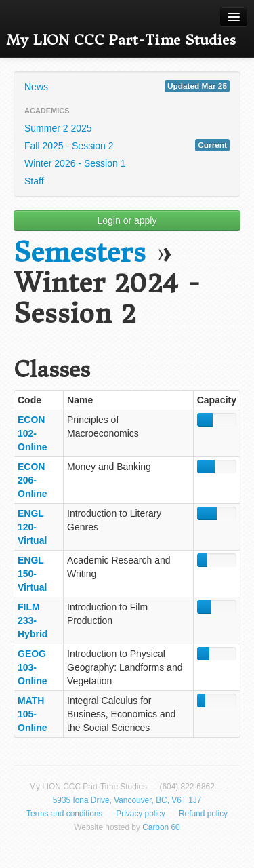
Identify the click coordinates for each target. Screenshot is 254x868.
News (127, 86)
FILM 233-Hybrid (33, 620)
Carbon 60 (161, 827)
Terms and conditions (64, 814)
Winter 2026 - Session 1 (75, 163)
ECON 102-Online (33, 433)
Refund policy (203, 814)
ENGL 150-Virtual (32, 574)
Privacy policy (141, 814)
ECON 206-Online (33, 480)
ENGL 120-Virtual (32, 527)
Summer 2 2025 (58, 128)
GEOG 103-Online (33, 667)
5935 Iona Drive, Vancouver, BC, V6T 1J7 (127, 800)
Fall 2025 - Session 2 (127, 145)
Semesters (80, 253)
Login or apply (127, 220)
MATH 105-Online (33, 714)
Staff (34, 181)
